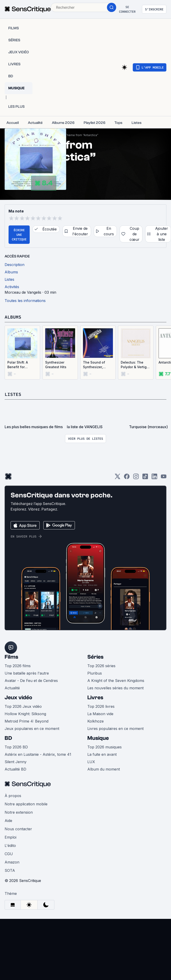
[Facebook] (127, 478)
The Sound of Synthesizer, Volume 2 (94, 365)
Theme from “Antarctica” (82, 135)
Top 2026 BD (16, 747)
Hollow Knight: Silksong (25, 714)
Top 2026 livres (101, 706)
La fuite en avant (102, 754)
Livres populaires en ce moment (115, 729)
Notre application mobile (26, 804)
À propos (13, 796)
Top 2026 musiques (105, 747)
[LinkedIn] (154, 478)
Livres (95, 698)
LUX (91, 762)
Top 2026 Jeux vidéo (23, 706)
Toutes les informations (25, 301)
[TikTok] (145, 478)
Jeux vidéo (18, 698)
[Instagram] (136, 478)
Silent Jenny (16, 762)
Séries (95, 657)
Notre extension (19, 812)
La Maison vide (100, 714)
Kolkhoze (96, 721)
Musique (98, 738)
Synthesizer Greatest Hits (56, 365)
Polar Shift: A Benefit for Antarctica (18, 365)
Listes (13, 394)
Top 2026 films (18, 666)
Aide (8, 821)
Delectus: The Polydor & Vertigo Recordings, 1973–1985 (135, 365)
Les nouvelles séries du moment (115, 688)
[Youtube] (164, 478)
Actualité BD (15, 769)
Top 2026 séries (101, 666)
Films (11, 657)
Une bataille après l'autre (27, 673)
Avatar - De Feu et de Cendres (31, 681)
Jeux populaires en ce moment (32, 729)
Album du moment (104, 769)
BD (8, 738)
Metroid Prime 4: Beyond (27, 721)
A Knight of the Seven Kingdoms (116, 681)
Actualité (12, 688)
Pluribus (95, 673)
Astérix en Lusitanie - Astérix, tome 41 (38, 754)
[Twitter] (118, 478)
